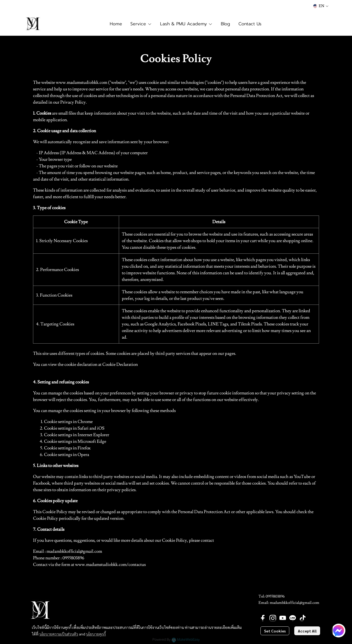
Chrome (85, 422)
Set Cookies (275, 631)
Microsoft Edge (92, 441)
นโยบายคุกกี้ (96, 634)
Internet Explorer (93, 435)
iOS (101, 428)
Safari (83, 428)
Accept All (307, 631)
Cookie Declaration (120, 364)
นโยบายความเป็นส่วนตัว (59, 634)
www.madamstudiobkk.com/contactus (110, 565)
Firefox (84, 448)
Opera (83, 455)
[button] (321, 6)
